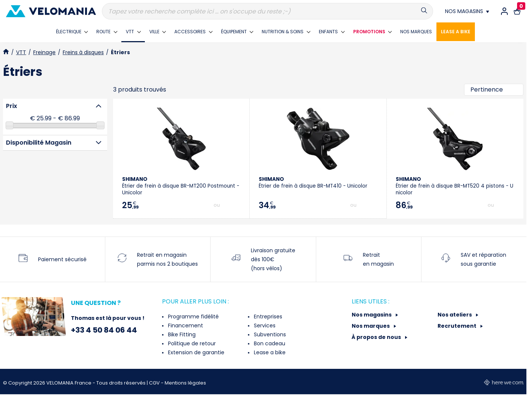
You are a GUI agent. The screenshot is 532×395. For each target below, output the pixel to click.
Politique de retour (191, 343)
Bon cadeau (269, 343)
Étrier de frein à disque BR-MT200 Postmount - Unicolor (181, 186)
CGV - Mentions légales (178, 383)
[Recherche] (267, 11)
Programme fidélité (193, 317)
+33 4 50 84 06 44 (104, 330)
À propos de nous (377, 337)
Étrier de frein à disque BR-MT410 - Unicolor (313, 183)
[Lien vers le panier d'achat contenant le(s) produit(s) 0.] (517, 11)
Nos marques (371, 326)
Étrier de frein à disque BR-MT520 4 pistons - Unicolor (455, 186)
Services (264, 325)
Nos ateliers (455, 315)
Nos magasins (372, 315)
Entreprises (267, 317)
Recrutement (458, 326)
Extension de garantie (195, 352)
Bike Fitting (181, 334)
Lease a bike (269, 352)
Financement (185, 325)
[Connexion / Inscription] (504, 11)
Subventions (269, 334)
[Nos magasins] (467, 11)
